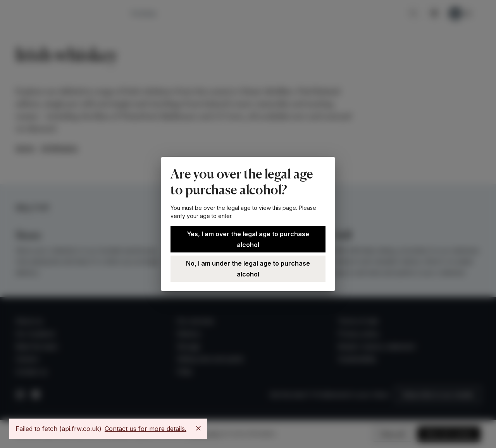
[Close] (198, 428)
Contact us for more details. (146, 429)
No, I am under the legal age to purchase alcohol (248, 269)
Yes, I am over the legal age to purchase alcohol (248, 239)
